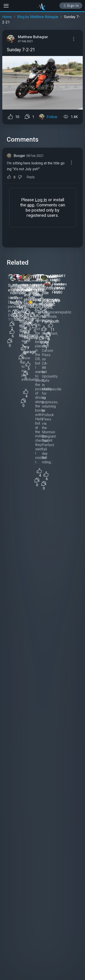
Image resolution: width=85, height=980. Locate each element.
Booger (19, 156)
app (31, 205)
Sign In (71, 6)
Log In (41, 200)
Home (7, 17)
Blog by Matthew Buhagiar (38, 17)
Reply (31, 177)
